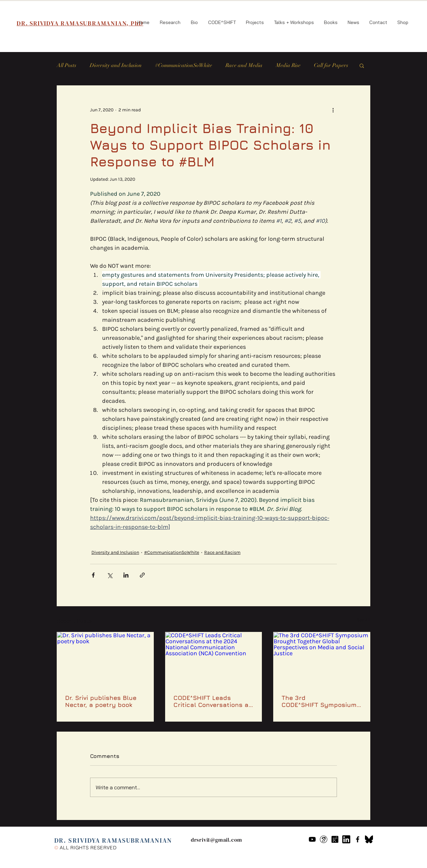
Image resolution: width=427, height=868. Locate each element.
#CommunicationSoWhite (184, 65)
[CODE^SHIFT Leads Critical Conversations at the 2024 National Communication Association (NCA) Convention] (214, 659)
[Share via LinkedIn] (126, 575)
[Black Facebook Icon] (358, 839)
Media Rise (288, 65)
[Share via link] (142, 575)
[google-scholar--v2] (324, 839)
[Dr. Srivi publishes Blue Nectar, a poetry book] (105, 659)
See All (363, 620)
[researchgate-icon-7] (335, 839)
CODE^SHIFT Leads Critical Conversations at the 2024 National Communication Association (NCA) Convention (212, 701)
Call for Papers (331, 65)
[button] (362, 65)
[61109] (346, 839)
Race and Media (244, 65)
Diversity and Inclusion (116, 65)
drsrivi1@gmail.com (217, 840)
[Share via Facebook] (93, 575)
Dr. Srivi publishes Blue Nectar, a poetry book (101, 701)
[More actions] (333, 110)
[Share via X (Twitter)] (110, 575)
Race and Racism (222, 552)
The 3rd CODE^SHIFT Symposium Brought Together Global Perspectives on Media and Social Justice (320, 701)
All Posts (67, 65)
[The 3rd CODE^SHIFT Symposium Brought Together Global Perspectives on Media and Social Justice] (322, 659)
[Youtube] (312, 839)
